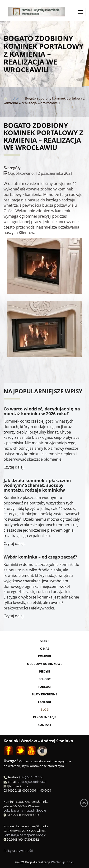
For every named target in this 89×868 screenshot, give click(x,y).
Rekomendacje (44, 717)
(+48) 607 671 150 (31, 777)
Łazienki (44, 702)
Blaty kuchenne (44, 694)
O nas (45, 649)
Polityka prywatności (18, 851)
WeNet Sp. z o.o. (62, 862)
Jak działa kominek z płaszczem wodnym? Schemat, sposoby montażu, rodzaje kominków (37, 485)
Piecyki (45, 671)
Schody (45, 679)
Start (45, 641)
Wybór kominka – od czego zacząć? (40, 557)
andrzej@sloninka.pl (32, 782)
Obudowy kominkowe (45, 664)
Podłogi (44, 687)
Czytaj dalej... (15, 467)
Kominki (44, 656)
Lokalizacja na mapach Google (25, 810)
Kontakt (44, 725)
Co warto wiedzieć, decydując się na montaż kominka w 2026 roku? (42, 411)
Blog (45, 710)
